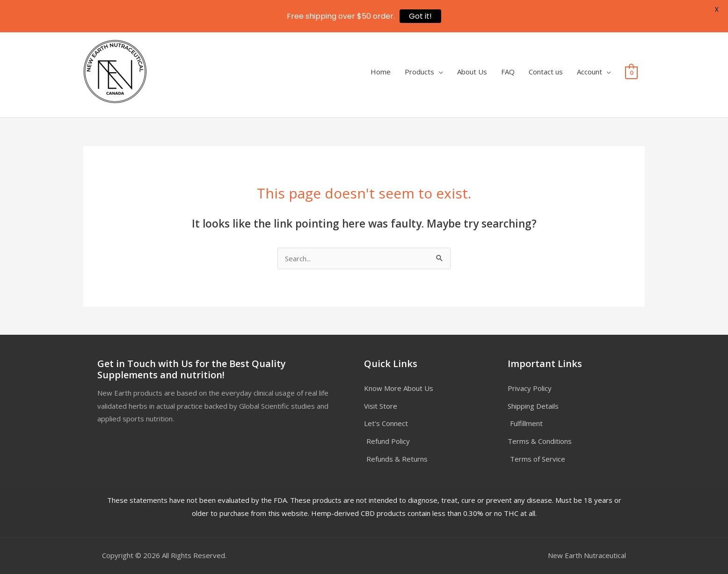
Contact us (546, 72)
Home (381, 72)
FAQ (508, 72)
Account (590, 72)
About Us (472, 72)
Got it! (420, 16)
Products (419, 72)
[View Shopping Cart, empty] (631, 72)
